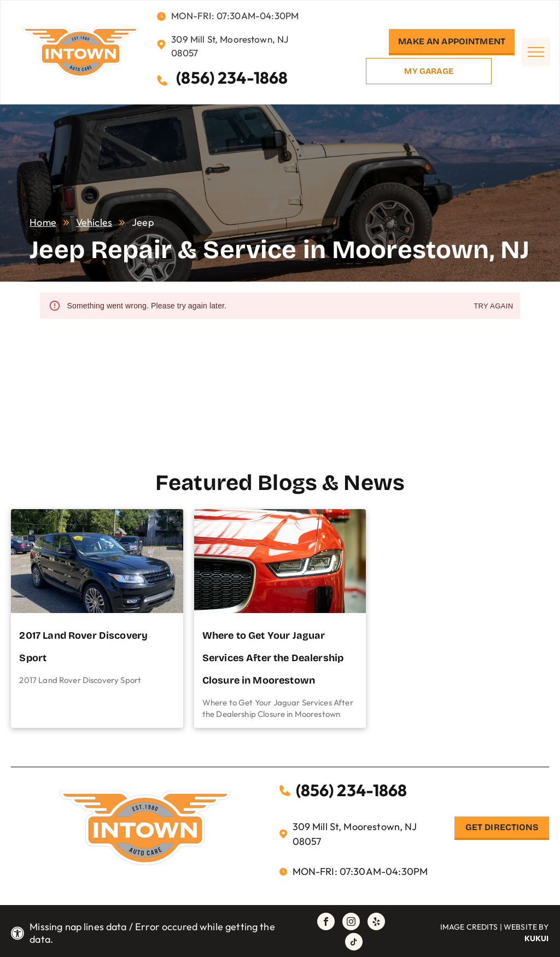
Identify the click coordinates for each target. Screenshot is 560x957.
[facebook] (326, 923)
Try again (493, 307)
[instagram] (351, 923)
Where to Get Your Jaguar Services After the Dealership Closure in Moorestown (273, 658)
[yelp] (376, 923)
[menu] (536, 52)
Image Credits (469, 927)
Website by (526, 927)
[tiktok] (354, 943)
